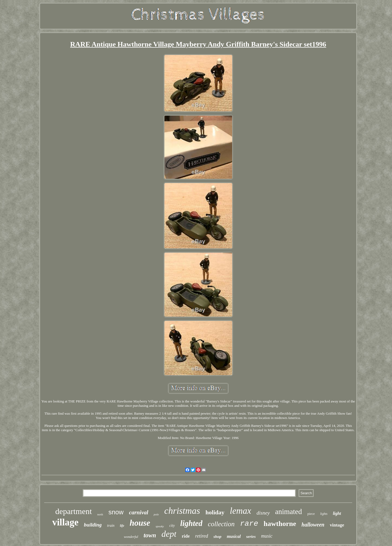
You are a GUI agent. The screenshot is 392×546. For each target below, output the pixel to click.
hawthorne (280, 524)
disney (263, 513)
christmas (182, 511)
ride (186, 536)
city (172, 526)
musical (234, 536)
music (267, 536)
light (337, 513)
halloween (313, 525)
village (65, 522)
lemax (240, 511)
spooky (160, 526)
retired (202, 536)
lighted (191, 523)
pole (156, 514)
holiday (215, 512)
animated (289, 512)
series (251, 537)
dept (169, 534)
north (100, 514)
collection (221, 524)
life (122, 526)
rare (249, 524)
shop (217, 537)
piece (311, 514)
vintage (337, 525)
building (93, 525)
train (111, 526)
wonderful (131, 537)
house (140, 523)
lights (324, 514)
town (150, 535)
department (74, 511)
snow (116, 512)
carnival (139, 512)
